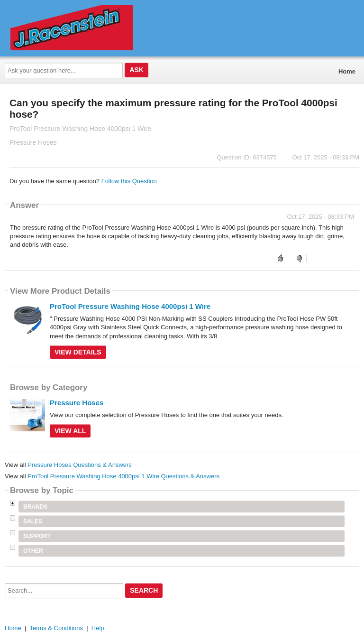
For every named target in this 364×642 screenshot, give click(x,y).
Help (98, 628)
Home (347, 71)
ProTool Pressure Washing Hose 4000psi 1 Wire (130, 306)
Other (33, 551)
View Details (78, 352)
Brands (35, 507)
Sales (33, 521)
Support (37, 536)
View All (70, 431)
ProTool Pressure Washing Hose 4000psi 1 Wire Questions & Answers (123, 476)
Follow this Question (129, 181)
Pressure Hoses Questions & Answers (80, 465)
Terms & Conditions (56, 628)
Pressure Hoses (77, 403)
